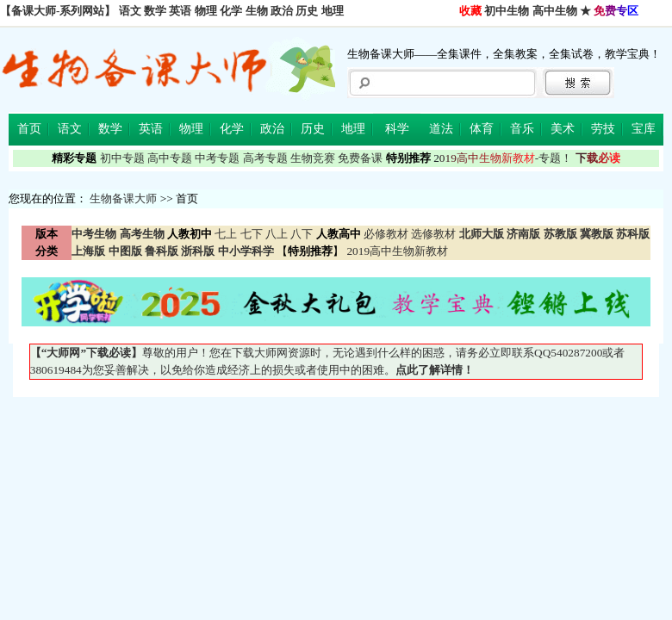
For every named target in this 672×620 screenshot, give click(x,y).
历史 (307, 11)
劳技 (603, 129)
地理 (333, 11)
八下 (302, 234)
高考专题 (265, 158)
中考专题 (217, 158)
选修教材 (433, 234)
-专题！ (503, 158)
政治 (282, 11)
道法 (441, 129)
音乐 (522, 129)
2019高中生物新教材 (396, 251)
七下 (252, 234)
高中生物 (555, 11)
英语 (180, 11)
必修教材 (386, 234)
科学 (397, 129)
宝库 (644, 129)
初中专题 (122, 158)
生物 (257, 11)
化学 (231, 11)
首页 (29, 129)
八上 (277, 234)
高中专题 (170, 158)
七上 (226, 234)
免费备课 (360, 158)
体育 (482, 129)
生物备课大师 (123, 198)
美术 (563, 129)
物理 (206, 11)
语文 (130, 11)
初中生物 (507, 11)
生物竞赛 (313, 158)
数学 (155, 11)
